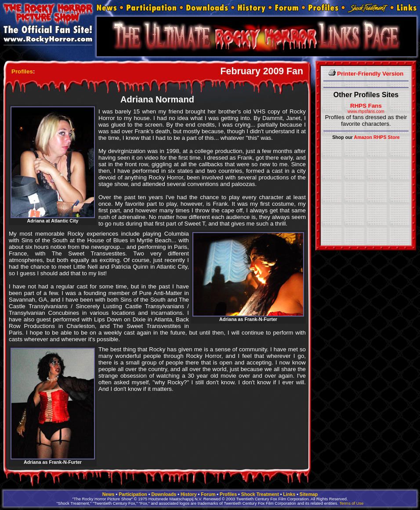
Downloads (164, 494)
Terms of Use (351, 503)
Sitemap (309, 494)
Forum (208, 494)
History (189, 494)
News (109, 494)
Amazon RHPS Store (377, 137)
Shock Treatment (260, 494)
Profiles (22, 71)
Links (289, 494)
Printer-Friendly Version (366, 74)
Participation (133, 494)
